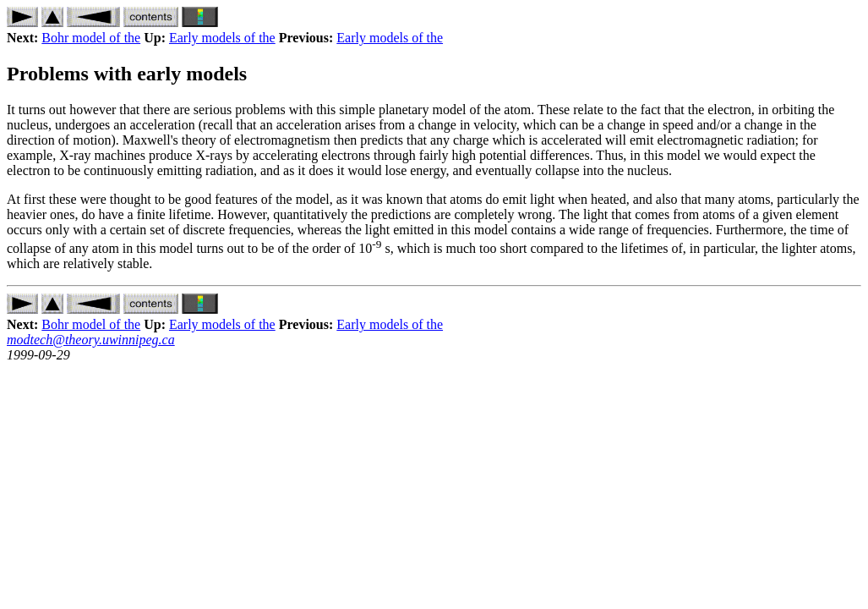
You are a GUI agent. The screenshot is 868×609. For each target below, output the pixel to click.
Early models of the (222, 38)
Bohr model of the (91, 38)
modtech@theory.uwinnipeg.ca (91, 340)
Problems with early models (127, 74)
